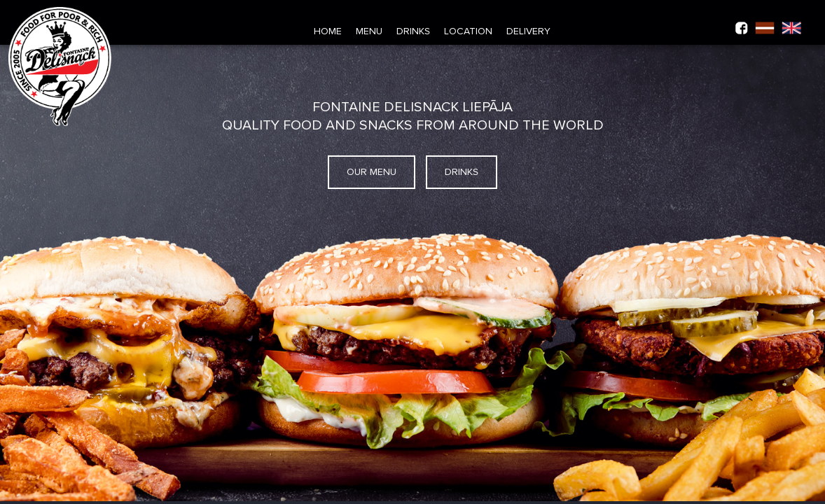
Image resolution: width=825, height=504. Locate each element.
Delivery (528, 31)
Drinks (413, 31)
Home (328, 31)
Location (468, 31)
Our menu (372, 172)
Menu (369, 31)
